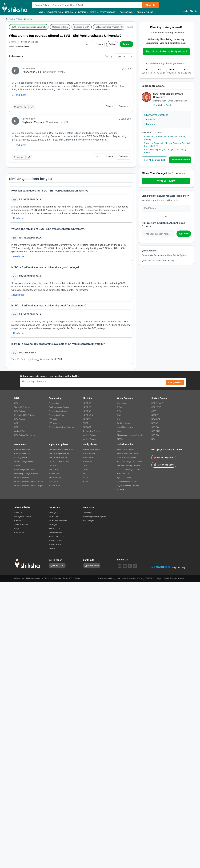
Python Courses (124, 479)
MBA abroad (88, 459)
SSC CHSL (156, 433)
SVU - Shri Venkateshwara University (29, 27)
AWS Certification (125, 475)
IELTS (85, 479)
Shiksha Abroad (55, 546)
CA (118, 421)
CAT (16, 425)
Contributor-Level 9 (57, 122)
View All (130, 27)
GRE (85, 467)
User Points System (177, 255)
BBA (119, 417)
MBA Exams (20, 421)
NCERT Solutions (22, 479)
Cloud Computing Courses (128, 471)
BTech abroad (89, 455)
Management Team (23, 518)
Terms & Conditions (71, 580)
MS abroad (88, 463)
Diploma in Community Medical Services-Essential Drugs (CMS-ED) (167, 145)
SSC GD (155, 437)
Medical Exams (89, 441)
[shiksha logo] (28, 565)
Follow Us (122, 561)
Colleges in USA (82, 27)
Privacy (48, 580)
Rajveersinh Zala (31, 72)
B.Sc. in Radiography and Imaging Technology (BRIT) (165, 151)
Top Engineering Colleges (60, 409)
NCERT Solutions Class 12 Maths (29, 483)
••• (86, 44)
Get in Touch (55, 561)
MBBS (120, 441)
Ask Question (175, 384)
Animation (121, 405)
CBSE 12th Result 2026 (59, 463)
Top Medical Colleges (92, 433)
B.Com (120, 409)
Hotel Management (125, 429)
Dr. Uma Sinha (28, 354)
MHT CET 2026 (55, 479)
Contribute (89, 561)
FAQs (17, 530)
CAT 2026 (53, 467)
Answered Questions (156, 115)
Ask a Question (21, 459)
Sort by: (109, 56)
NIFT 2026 (53, 483)
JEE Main (53, 421)
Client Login (88, 514)
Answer (126, 44)
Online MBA (20, 433)
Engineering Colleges (58, 413)
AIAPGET (87, 429)
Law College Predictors (24, 471)
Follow (112, 44)
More (94, 12)
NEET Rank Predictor (58, 459)
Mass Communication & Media (130, 437)
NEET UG (87, 405)
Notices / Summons (35, 580)
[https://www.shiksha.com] (8, 19)
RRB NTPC (156, 409)
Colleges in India (60, 27)
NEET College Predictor (59, 455)
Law (119, 433)
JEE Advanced (55, 425)
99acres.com (54, 530)
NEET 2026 (54, 471)
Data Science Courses (127, 459)
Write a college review (24, 463)
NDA (153, 441)
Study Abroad (109, 12)
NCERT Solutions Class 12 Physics (29, 487)
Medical (71, 12)
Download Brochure (181, 160)
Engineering (55, 12)
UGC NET (156, 421)
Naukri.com (54, 518)
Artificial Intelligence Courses (129, 463)
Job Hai (52, 550)
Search (150, 5)
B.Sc (119, 413)
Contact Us (19, 534)
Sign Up (194, 11)
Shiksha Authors (21, 526)
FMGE (86, 425)
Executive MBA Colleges (25, 417)
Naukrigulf (53, 526)
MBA (42, 12)
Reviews (150, 120)
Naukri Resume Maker (58, 522)
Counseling (127, 12)
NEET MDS (88, 417)
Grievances (19, 580)
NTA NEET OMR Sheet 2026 (61, 451)
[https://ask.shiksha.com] (16, 19)
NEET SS (87, 413)
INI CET (86, 421)
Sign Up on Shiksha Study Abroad (166, 52)
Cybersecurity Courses (127, 483)
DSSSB (155, 425)
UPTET (154, 417)
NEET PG (87, 409)
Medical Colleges (90, 437)
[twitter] (135, 567)
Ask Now (184, 234)
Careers (18, 522)
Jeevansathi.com (56, 534)
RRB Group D (157, 405)
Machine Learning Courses (129, 467)
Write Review (93, 567)
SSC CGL (156, 429)
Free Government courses (128, 455)
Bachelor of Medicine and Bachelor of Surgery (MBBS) (165, 138)
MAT (16, 429)
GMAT (86, 471)
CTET (154, 413)
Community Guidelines (153, 255)
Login (185, 11)
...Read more (19, 95)
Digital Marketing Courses (128, 487)
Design (83, 12)
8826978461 (58, 567)
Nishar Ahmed (23, 47)
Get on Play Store (164, 459)
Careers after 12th (22, 451)
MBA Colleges (20, 413)
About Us (18, 514)
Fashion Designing (125, 425)
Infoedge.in (53, 514)
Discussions (161, 261)
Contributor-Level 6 (54, 72)
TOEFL (86, 483)
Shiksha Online (146, 12)
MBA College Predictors (25, 437)
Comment (124, 106)
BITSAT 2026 (54, 475)
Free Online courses (126, 451)
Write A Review (166, 181)
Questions (147, 261)
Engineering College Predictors (62, 429)
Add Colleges (89, 522)
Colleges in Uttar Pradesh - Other (111, 27)
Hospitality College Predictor (26, 475)
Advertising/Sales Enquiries (95, 518)
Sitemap (57, 580)
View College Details (163, 105)
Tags (172, 261)
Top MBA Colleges (22, 409)
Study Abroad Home (91, 451)
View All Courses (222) (155, 160)
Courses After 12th (22, 455)
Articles (150, 124)
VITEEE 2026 (54, 487)
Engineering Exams (57, 417)
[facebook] (130, 567)
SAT (85, 475)
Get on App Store (164, 466)
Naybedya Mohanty (33, 122)
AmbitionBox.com (56, 538)
